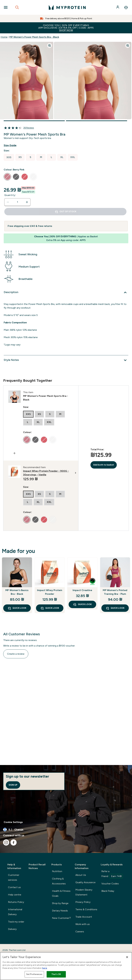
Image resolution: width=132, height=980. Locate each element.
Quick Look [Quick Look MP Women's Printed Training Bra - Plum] (115, 608)
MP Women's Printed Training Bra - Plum (115, 592)
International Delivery (15, 912)
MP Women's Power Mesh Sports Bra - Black (34, 37)
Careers (80, 932)
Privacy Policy (83, 902)
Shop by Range (60, 903)
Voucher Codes (110, 884)
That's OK (56, 974)
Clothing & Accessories (59, 881)
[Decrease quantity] (8, 202)
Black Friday (108, 891)
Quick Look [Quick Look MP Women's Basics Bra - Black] (17, 608)
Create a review (16, 654)
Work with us (83, 924)
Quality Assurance (85, 882)
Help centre (15, 895)
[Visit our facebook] (14, 842)
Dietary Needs (60, 911)
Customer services (14, 877)
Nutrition (57, 871)
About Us (81, 875)
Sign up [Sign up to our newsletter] (13, 785)
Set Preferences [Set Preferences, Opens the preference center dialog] (34, 974)
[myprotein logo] (67, 7)
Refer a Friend (112, 874)
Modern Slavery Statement (84, 892)
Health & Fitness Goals (61, 893)
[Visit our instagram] (6, 842)
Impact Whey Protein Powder (50, 592)
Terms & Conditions (86, 909)
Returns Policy (16, 902)
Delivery (12, 929)
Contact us (14, 887)
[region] (66, 966)
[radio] (9, 157)
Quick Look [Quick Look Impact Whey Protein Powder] (50, 608)
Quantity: (10, 195)
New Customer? (61, 918)
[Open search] (17, 7)
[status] (17, 202)
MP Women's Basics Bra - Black (17, 592)
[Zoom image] (50, 45)
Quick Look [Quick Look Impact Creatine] (82, 604)
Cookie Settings (13, 822)
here (45, 968)
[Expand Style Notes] (66, 360)
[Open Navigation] (6, 7)
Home (4, 37)
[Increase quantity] (27, 202)
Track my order (16, 922)
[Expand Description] (66, 292)
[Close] (127, 957)
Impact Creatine (82, 590)
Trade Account (84, 917)
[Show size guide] (13, 145)
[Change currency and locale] (66, 830)
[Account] (118, 7)
